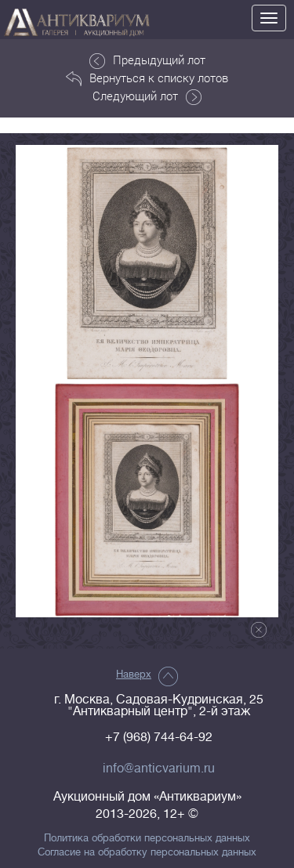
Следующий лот (147, 96)
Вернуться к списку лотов (147, 78)
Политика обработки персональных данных (147, 838)
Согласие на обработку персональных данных (147, 852)
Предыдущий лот (147, 60)
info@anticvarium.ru (159, 769)
